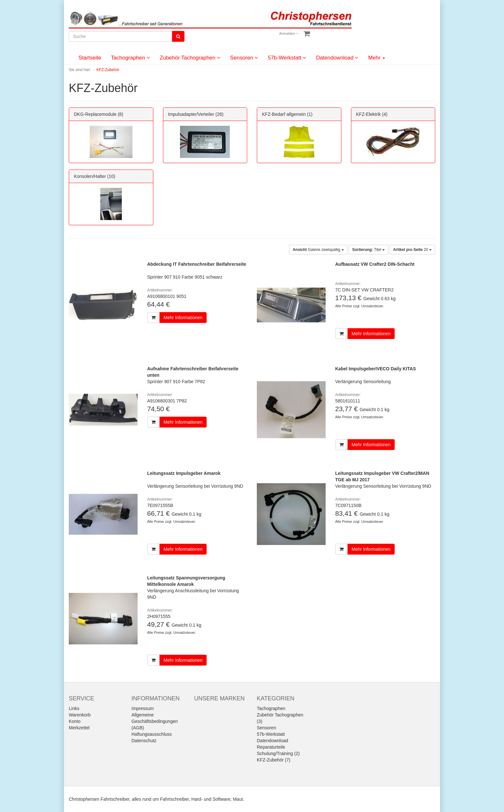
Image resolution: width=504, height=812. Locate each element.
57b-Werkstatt (287, 58)
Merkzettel (79, 728)
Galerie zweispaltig (318, 250)
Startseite (90, 58)
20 (412, 250)
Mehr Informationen (183, 318)
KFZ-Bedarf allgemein (284, 114)
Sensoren (244, 58)
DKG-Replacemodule (95, 114)
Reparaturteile (271, 747)
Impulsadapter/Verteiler (191, 114)
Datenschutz (144, 741)
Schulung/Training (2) (278, 753)
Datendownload (337, 58)
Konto (75, 721)
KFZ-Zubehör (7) (274, 760)
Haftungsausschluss (152, 734)
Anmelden (289, 33)
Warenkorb (80, 715)
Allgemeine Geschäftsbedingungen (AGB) (155, 721)
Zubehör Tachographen (190, 58)
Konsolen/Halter (90, 176)
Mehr (377, 58)
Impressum (143, 708)
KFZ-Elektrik (369, 114)
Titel (369, 250)
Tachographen (130, 58)
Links (74, 708)
